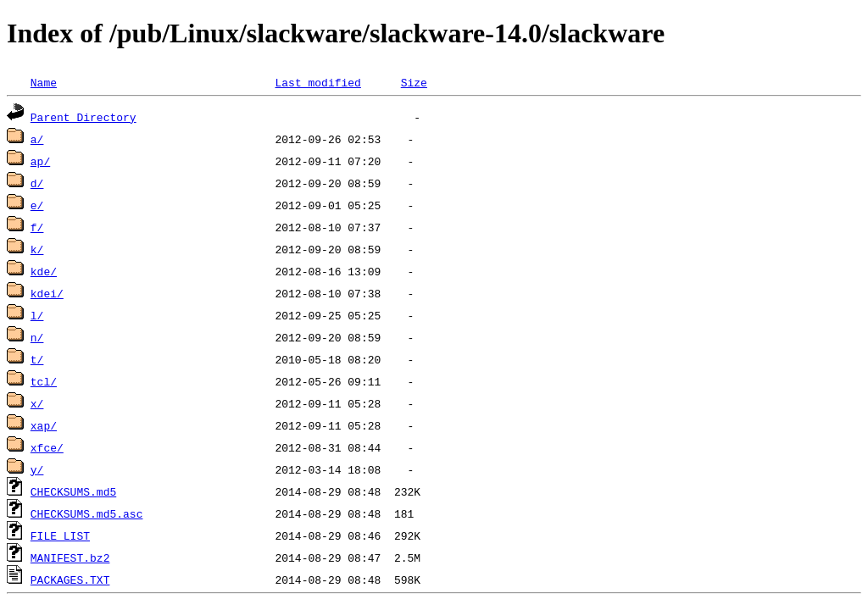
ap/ (40, 161)
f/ (37, 227)
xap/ (44, 425)
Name (44, 82)
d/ (37, 183)
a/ (37, 139)
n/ (37, 337)
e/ (37, 205)
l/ (37, 315)
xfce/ (47, 447)
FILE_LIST (60, 535)
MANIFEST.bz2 (70, 557)
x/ (37, 403)
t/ (37, 359)
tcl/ (44, 381)
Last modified (317, 82)
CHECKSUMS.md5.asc (87, 513)
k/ (37, 249)
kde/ (44, 271)
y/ (37, 469)
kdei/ (47, 293)
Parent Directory (83, 117)
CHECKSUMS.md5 (73, 491)
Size (414, 82)
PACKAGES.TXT (70, 579)
